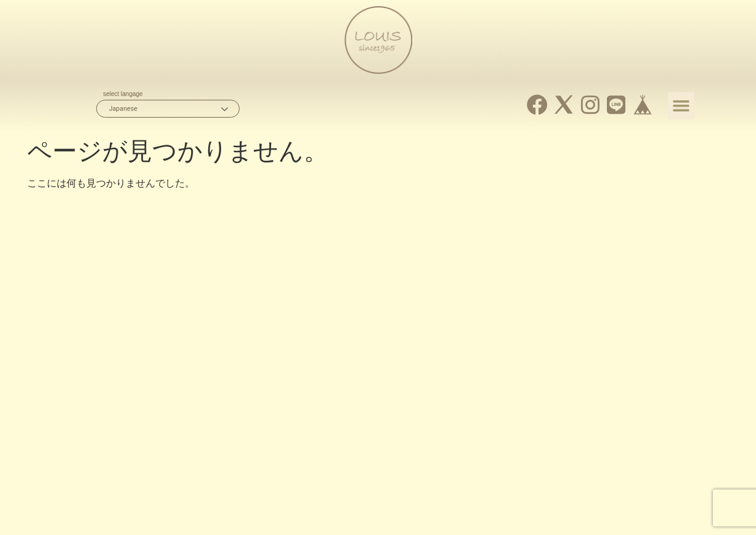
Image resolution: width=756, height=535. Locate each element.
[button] (681, 106)
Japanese (123, 109)
